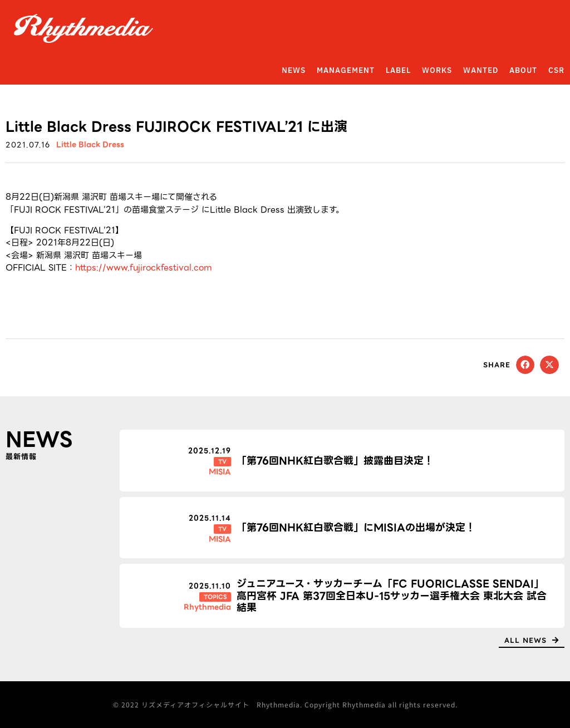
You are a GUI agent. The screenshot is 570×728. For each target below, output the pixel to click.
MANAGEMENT (346, 71)
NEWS (294, 71)
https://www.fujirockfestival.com (144, 268)
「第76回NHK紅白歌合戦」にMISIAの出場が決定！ (356, 527)
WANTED (481, 71)
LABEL (398, 71)
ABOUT (523, 71)
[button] (525, 365)
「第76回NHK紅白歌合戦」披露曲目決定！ (335, 461)
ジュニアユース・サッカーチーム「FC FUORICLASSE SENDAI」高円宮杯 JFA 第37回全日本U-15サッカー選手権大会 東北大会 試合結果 (392, 596)
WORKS (437, 71)
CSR (556, 71)
